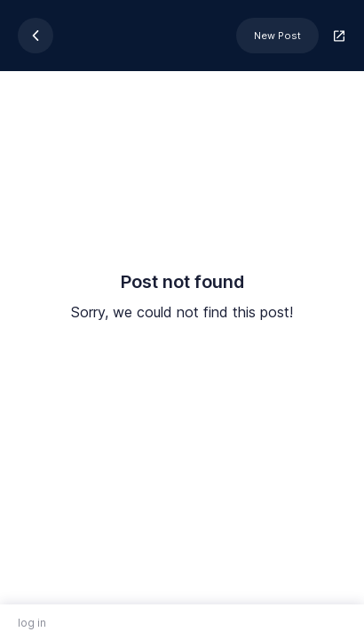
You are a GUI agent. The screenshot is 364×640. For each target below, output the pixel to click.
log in (32, 623)
